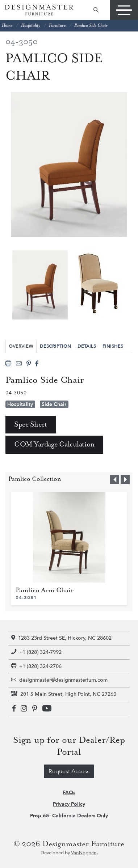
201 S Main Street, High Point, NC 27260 (64, 694)
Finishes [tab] (113, 346)
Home (7, 26)
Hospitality (31, 26)
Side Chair (54, 404)
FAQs (69, 793)
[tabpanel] (40, 285)
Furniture (57, 26)
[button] (115, 480)
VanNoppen (84, 853)
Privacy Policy (69, 804)
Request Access (69, 771)
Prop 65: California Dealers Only (69, 816)
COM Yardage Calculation (54, 444)
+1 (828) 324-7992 (36, 652)
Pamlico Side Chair (91, 26)
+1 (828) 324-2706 (36, 666)
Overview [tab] (21, 346)
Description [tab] (55, 346)
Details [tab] (87, 346)
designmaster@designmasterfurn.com (59, 680)
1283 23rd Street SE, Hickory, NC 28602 (61, 638)
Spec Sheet (31, 425)
